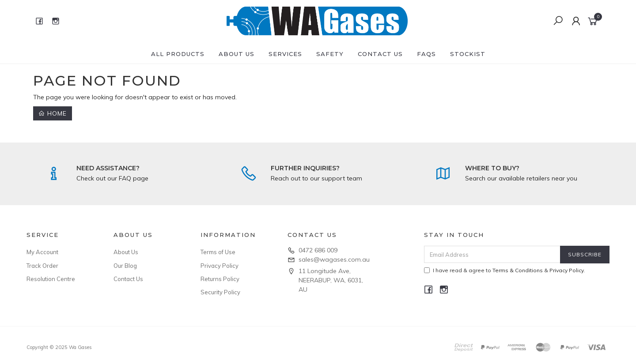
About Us (237, 54)
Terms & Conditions (518, 270)
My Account (42, 252)
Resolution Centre (51, 279)
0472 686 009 (318, 250)
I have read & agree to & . (505, 270)
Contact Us (380, 54)
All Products (178, 54)
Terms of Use (218, 252)
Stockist (468, 54)
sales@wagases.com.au (334, 259)
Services (285, 54)
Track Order (42, 266)
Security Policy (220, 292)
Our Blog (125, 266)
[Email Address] (492, 254)
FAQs (426, 54)
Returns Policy (220, 279)
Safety (330, 54)
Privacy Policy (220, 266)
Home (53, 113)
